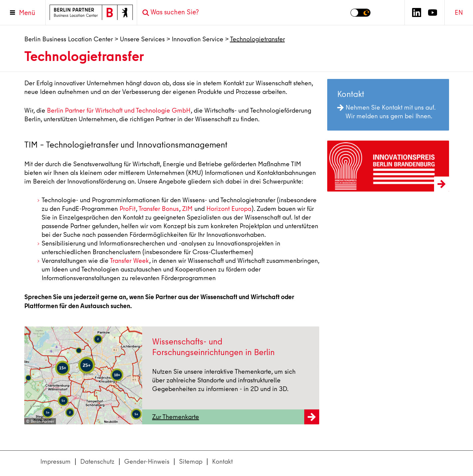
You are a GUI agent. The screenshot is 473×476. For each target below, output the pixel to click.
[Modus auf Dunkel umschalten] (360, 13)
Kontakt (222, 462)
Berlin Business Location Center (69, 39)
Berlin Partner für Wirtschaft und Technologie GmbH (119, 110)
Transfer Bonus (159, 209)
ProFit (127, 209)
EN (459, 12)
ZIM (187, 209)
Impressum (55, 462)
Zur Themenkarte (236, 420)
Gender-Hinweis (147, 462)
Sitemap (191, 462)
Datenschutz (97, 462)
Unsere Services (142, 39)
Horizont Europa (229, 209)
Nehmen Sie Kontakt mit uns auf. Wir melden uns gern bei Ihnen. (386, 112)
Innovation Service (198, 39)
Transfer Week (129, 261)
